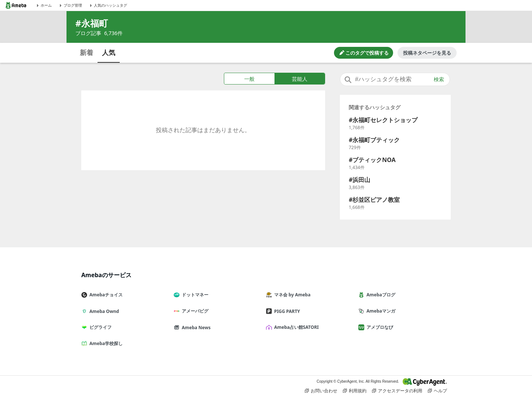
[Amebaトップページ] (16, 5)
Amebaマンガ (380, 311)
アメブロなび (379, 327)
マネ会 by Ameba (291, 295)
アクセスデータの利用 (397, 391)
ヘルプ (437, 391)
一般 (249, 79)
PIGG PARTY (286, 311)
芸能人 (300, 79)
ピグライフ (99, 327)
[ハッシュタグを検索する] (395, 79)
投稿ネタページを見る (427, 53)
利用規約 (355, 391)
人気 (109, 52)
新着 (86, 52)
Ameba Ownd (103, 311)
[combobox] (395, 79)
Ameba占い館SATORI (295, 327)
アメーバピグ (194, 311)
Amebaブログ (380, 295)
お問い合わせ (321, 391)
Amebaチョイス (105, 295)
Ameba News (195, 328)
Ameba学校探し (105, 343)
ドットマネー (194, 295)
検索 (439, 79)
